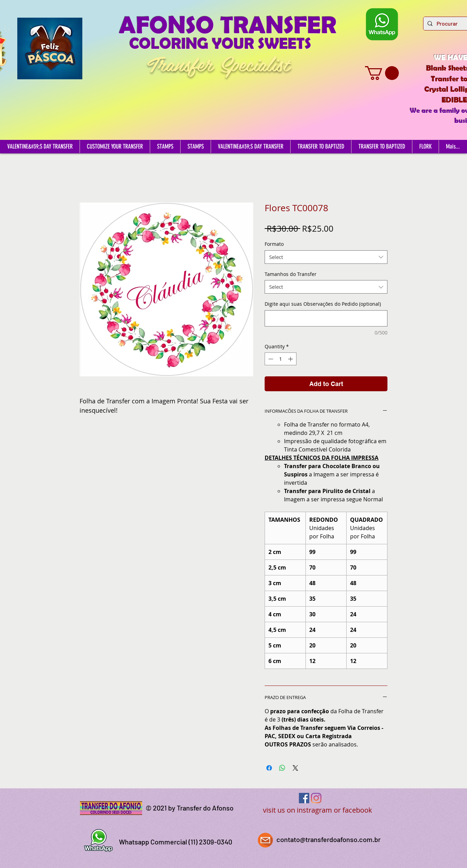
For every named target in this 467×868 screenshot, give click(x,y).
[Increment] (291, 359)
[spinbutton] (281, 359)
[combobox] (326, 257)
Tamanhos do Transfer (291, 274)
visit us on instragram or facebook (318, 810)
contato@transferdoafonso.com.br (328, 839)
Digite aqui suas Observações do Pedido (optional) (323, 304)
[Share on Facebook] (269, 768)
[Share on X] (295, 768)
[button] (382, 73)
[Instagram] (316, 798)
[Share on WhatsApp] (282, 768)
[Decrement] (270, 359)
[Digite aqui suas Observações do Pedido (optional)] (326, 318)
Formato (274, 244)
